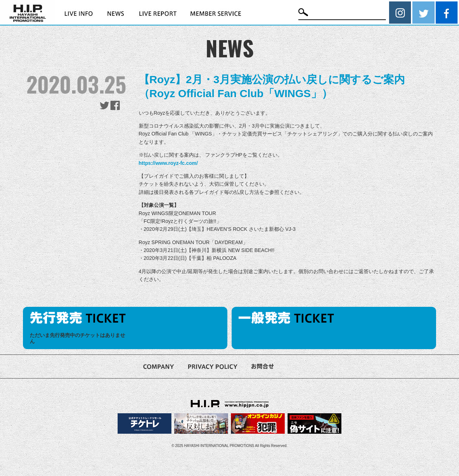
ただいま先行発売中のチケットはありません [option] (77, 338)
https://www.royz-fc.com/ (168, 163)
